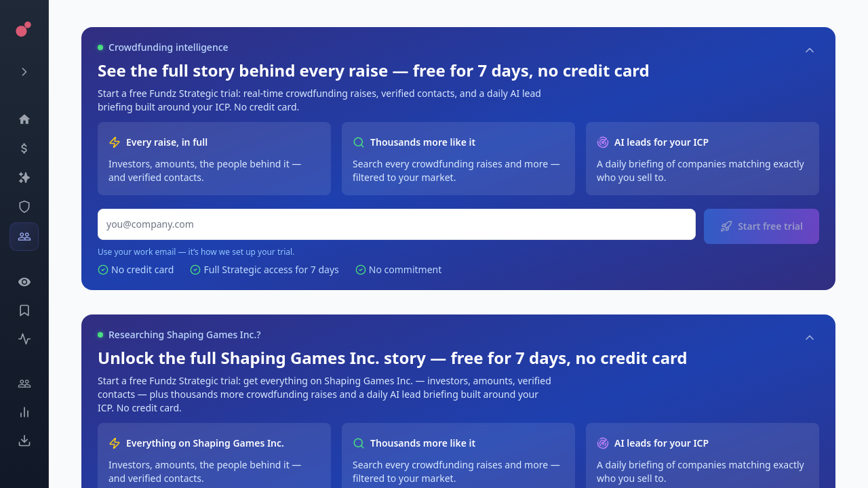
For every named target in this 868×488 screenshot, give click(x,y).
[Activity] (24, 339)
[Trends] (24, 412)
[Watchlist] (24, 282)
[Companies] (24, 178)
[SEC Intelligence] (24, 207)
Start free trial (762, 226)
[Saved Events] (24, 310)
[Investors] (24, 237)
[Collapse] (810, 50)
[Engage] (24, 384)
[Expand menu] (24, 72)
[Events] (24, 148)
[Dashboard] (24, 119)
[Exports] (24, 441)
